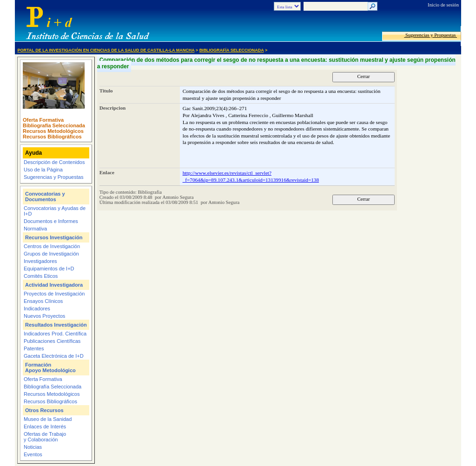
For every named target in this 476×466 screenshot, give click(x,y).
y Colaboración (41, 440)
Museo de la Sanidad (48, 419)
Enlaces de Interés (45, 427)
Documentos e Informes (51, 221)
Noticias (33, 447)
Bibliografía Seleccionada (232, 50)
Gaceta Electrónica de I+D (54, 356)
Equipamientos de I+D (49, 269)
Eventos (33, 454)
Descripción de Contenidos (54, 162)
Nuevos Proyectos (44, 316)
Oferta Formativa (43, 120)
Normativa (35, 229)
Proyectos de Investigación (54, 294)
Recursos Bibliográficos (52, 137)
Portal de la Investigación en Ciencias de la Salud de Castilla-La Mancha (106, 50)
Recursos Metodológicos (53, 131)
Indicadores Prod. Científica (55, 334)
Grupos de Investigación (51, 254)
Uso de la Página (43, 170)
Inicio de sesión (443, 5)
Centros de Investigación (52, 246)
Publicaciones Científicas (52, 341)
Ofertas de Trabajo (45, 434)
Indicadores (37, 308)
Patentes (34, 348)
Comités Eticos (41, 276)
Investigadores (40, 261)
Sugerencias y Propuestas (430, 35)
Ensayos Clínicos (43, 301)
